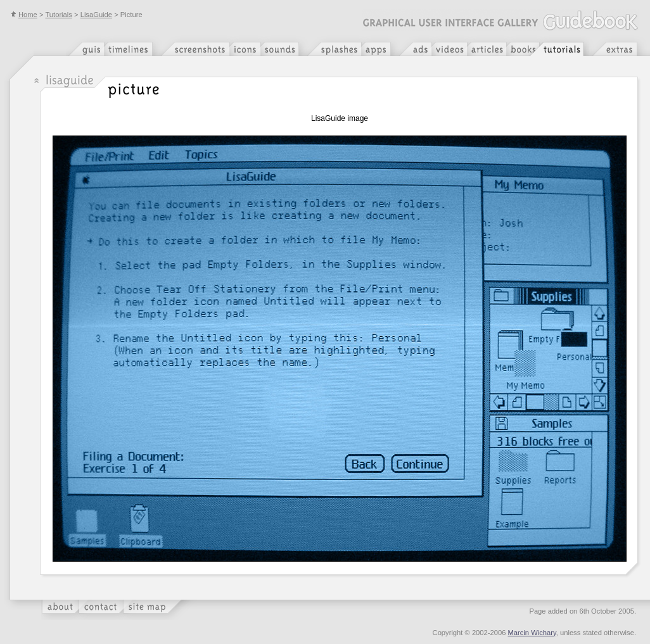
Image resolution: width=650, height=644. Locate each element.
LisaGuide (96, 15)
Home (24, 15)
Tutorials (58, 15)
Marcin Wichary (532, 633)
